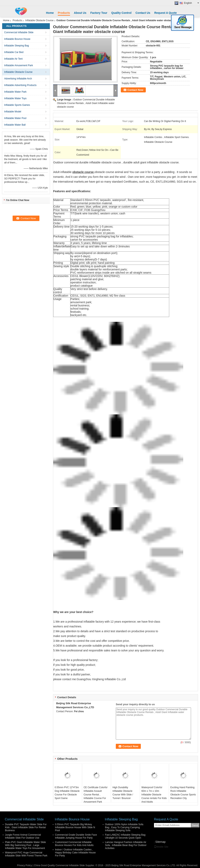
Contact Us (143, 13)
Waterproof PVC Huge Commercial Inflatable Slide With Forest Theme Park (26, 854)
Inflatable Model (13, 112)
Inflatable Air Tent (13, 59)
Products (64, 13)
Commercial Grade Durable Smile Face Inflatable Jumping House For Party (76, 836)
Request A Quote (165, 13)
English (191, 3)
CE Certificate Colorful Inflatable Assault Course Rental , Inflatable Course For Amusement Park (95, 795)
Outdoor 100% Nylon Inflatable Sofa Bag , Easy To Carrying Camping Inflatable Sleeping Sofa (124, 827)
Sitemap (160, 842)
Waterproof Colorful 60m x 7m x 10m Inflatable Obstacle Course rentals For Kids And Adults (154, 795)
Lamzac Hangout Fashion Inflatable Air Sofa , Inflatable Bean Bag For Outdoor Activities (126, 845)
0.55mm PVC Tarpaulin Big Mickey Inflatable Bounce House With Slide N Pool (75, 827)
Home (50, 13)
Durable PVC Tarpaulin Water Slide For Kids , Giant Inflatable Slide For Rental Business (26, 827)
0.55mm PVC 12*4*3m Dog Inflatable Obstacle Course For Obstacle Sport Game (67, 793)
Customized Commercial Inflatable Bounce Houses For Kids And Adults (74, 844)
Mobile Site (161, 847)
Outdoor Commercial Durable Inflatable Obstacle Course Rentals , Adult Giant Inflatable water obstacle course (86, 103)
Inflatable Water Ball (15, 125)
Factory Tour (99, 13)
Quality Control (121, 13)
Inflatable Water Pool (15, 118)
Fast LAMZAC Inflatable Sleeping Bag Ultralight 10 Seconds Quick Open (125, 836)
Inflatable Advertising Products (20, 85)
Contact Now (135, 90)
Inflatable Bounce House (17, 39)
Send (195, 825)
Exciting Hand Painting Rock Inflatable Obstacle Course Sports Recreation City (183, 793)
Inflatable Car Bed (14, 52)
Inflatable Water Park (15, 92)
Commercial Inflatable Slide (19, 32)
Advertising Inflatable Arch (18, 79)
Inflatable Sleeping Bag (16, 46)
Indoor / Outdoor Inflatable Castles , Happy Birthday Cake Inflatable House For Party (75, 853)
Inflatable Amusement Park (18, 65)
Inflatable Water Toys (15, 98)
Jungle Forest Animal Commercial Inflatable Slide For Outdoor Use (23, 836)
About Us (80, 13)
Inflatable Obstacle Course (39, 20)
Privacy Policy (24, 865)
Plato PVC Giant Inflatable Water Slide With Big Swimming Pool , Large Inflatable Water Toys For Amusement (25, 845)
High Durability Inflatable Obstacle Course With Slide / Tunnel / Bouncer (123, 793)
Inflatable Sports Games (17, 105)
